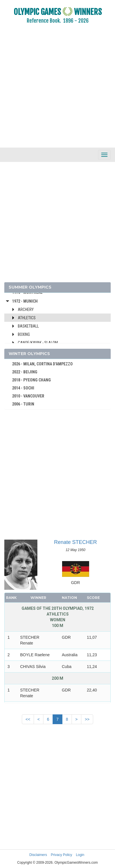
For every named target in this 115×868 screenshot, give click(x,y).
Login (80, 855)
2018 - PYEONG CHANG (31, 380)
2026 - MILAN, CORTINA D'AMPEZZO (42, 364)
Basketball (28, 326)
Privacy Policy (62, 855)
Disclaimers (38, 855)
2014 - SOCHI (23, 388)
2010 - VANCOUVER (28, 396)
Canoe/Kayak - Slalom (38, 343)
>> (87, 719)
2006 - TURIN (23, 404)
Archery (26, 309)
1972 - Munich (25, 301)
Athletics (27, 318)
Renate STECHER (75, 542)
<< (28, 719)
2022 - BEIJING (25, 372)
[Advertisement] (54, 90)
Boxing (24, 334)
